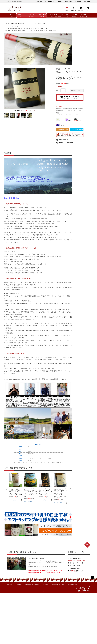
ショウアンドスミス (25, 31)
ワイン (9, 24)
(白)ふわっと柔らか (16, 28)
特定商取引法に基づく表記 (58, 585)
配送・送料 (37, 585)
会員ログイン (51, 2)
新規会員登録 (68, 2)
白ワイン (60, 120)
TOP (6, 24)
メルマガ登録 (78, 2)
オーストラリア (15, 24)
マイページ (60, 2)
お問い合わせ (87, 2)
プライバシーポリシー (72, 585)
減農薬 (68, 120)
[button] (6, 489)
